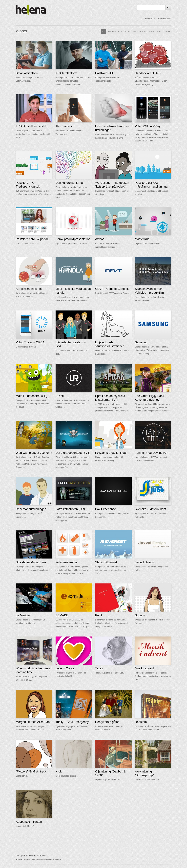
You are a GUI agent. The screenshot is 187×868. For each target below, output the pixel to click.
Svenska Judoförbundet (151, 509)
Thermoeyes (64, 126)
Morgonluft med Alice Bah (33, 722)
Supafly (140, 615)
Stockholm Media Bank (31, 562)
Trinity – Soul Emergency (72, 722)
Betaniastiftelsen (27, 73)
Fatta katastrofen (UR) (70, 509)
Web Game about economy (34, 453)
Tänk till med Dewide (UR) (152, 453)
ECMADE (62, 615)
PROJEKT (150, 19)
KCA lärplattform (66, 73)
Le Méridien (24, 615)
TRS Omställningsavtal (31, 126)
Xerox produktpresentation (73, 239)
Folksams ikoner (66, 562)
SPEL (160, 32)
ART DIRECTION (115, 32)
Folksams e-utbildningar (111, 453)
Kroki (59, 772)
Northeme (57, 859)
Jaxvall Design (145, 562)
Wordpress (31, 859)
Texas (99, 668)
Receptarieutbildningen (31, 509)
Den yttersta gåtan (107, 722)
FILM (127, 32)
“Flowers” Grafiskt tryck (31, 772)
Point (99, 615)
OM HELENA (165, 19)
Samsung (141, 342)
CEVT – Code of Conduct (112, 289)
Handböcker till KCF (148, 73)
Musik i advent (144, 668)
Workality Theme (43, 859)
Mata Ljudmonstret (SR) (32, 396)
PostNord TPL (105, 73)
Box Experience (106, 509)
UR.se (60, 396)
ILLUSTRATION (139, 32)
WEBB (168, 32)
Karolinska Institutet (29, 289)
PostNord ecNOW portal (32, 239)
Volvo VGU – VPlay (148, 126)
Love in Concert (66, 668)
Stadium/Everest (106, 562)
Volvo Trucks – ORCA (30, 342)
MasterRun (142, 239)
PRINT (151, 32)
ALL (104, 32)
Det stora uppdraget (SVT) (73, 453)
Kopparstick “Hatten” (29, 822)
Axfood (100, 239)
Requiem (141, 722)
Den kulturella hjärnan (70, 183)
